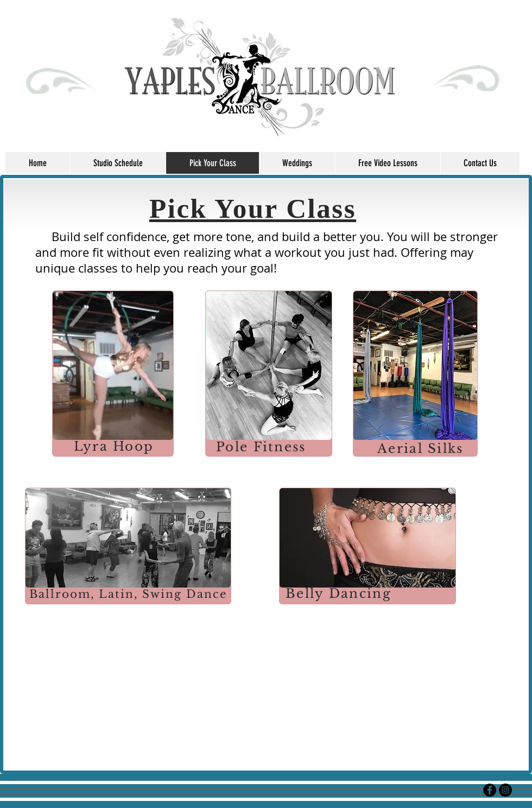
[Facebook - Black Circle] (490, 790)
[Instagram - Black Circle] (505, 790)
